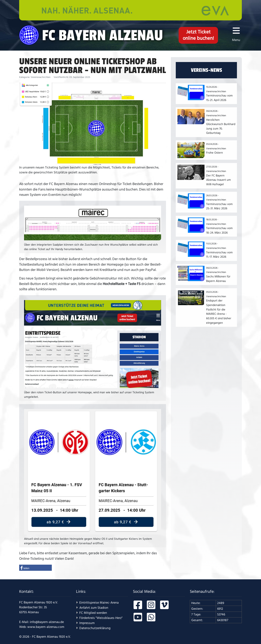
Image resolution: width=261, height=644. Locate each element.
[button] (35, 568)
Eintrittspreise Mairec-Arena (99, 603)
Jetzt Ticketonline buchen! (198, 35)
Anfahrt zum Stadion (94, 608)
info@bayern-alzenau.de (47, 622)
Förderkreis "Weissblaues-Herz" (101, 618)
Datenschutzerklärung (95, 628)
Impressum (87, 623)
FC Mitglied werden (93, 613)
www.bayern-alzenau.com (46, 627)
